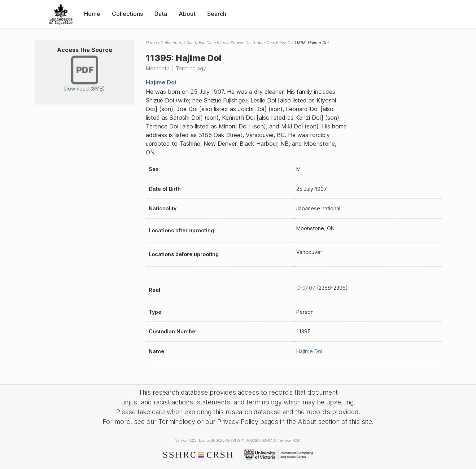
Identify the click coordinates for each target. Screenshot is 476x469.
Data (161, 14)
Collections (127, 14)
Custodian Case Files (206, 43)
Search (217, 14)
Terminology (191, 68)
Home (92, 14)
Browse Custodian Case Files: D (260, 43)
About (187, 14)
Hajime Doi (161, 82)
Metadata (158, 68)
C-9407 (306, 288)
